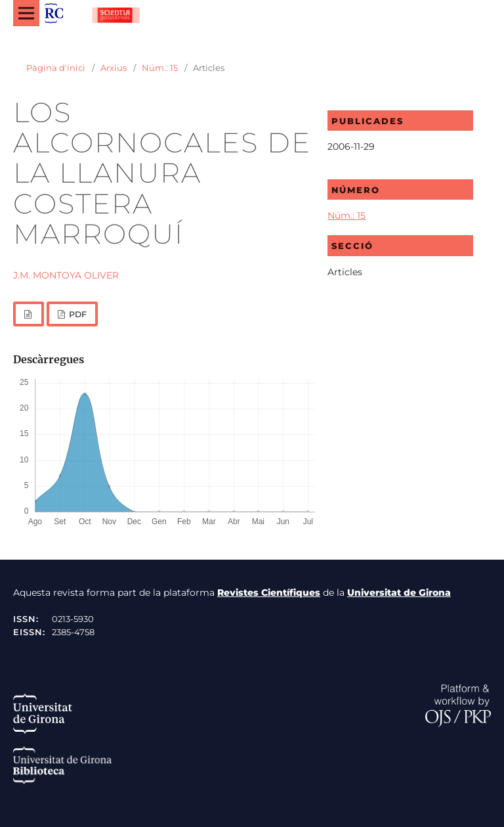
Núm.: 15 (160, 68)
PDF (77, 314)
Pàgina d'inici (56, 68)
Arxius (114, 68)
